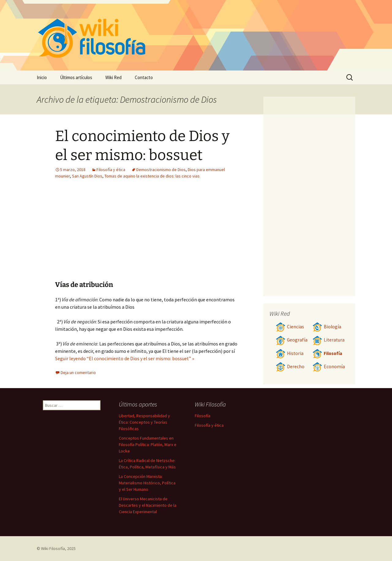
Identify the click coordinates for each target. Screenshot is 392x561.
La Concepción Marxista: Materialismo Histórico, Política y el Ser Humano (147, 483)
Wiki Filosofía (53, 548)
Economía (329, 366)
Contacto (144, 77)
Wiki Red (113, 77)
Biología (327, 327)
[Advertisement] (110, 235)
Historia (290, 353)
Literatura (328, 340)
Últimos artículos (76, 77)
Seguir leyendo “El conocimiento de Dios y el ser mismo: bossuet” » (125, 358)
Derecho (290, 366)
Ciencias (290, 327)
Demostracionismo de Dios (161, 170)
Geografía (292, 340)
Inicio (42, 77)
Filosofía (327, 353)
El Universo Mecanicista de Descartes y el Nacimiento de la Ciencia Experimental (148, 505)
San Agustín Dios (87, 176)
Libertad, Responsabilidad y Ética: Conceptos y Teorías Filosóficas (144, 422)
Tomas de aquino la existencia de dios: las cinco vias (152, 176)
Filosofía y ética (111, 170)
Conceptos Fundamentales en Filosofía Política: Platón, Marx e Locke (148, 445)
